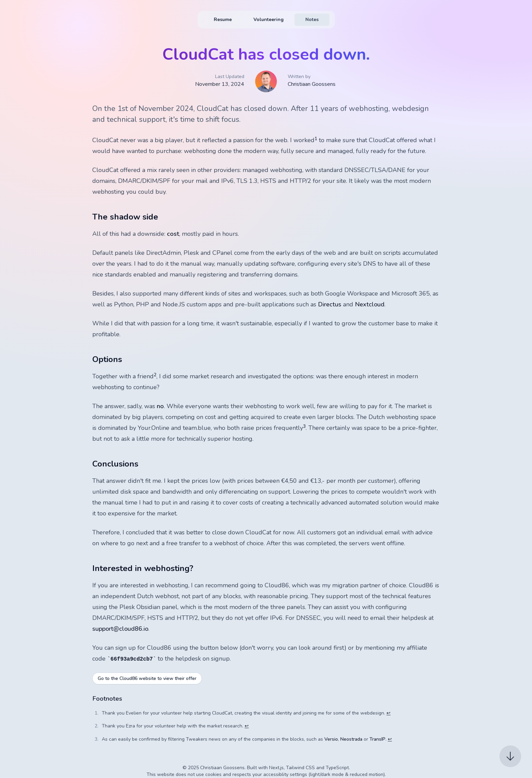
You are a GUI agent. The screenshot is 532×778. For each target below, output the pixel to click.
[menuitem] (223, 20)
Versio (331, 739)
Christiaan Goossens (312, 84)
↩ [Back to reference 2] (247, 726)
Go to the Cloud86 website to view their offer (147, 678)
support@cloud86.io (120, 629)
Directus (330, 304)
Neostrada (351, 739)
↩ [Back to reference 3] (390, 739)
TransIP (377, 739)
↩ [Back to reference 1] (388, 713)
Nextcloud (370, 304)
